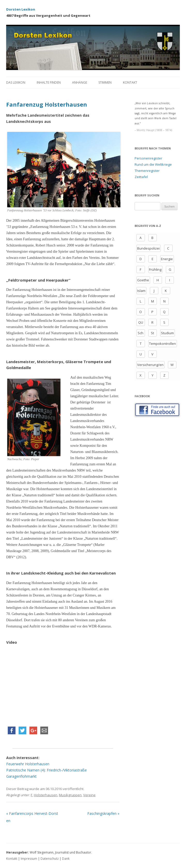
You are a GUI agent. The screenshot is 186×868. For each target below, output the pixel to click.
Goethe (143, 280)
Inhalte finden (49, 82)
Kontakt (130, 82)
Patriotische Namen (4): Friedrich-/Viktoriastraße (47, 770)
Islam (141, 291)
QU (141, 322)
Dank (66, 859)
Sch (141, 333)
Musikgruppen (70, 795)
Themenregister (147, 171)
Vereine (89, 795)
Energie (167, 259)
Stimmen (105, 82)
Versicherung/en (150, 365)
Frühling (155, 269)
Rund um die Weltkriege (153, 164)
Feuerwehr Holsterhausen (28, 764)
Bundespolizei (148, 248)
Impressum (29, 859)
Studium (167, 333)
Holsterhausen (46, 795)
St (152, 333)
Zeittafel (141, 177)
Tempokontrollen (162, 344)
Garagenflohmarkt (21, 776)
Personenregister (148, 158)
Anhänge (80, 82)
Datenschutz (50, 859)
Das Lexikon (16, 82)
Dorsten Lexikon (21, 9)
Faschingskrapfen (103, 813)
